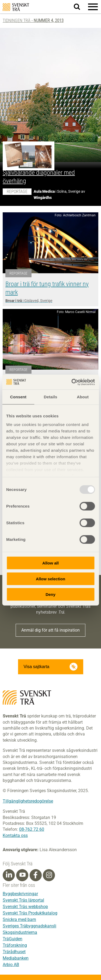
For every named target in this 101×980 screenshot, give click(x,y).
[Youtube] (22, 875)
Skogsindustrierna (20, 932)
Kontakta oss (15, 835)
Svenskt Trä (16, 7)
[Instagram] (49, 875)
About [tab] (83, 397)
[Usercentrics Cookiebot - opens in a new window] (72, 382)
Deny (50, 594)
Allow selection (50, 579)
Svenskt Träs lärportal (23, 900)
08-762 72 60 (32, 829)
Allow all (50, 563)
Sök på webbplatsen (80, 7)
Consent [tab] (18, 397)
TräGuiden (13, 939)
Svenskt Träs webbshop (25, 907)
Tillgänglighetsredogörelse (28, 801)
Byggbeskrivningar (20, 894)
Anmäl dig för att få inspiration (50, 630)
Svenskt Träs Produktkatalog (30, 913)
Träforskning (15, 945)
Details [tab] (51, 397)
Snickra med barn (19, 919)
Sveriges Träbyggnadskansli (29, 926)
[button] (93, 7)
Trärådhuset (14, 952)
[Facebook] (36, 875)
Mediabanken (16, 958)
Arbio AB (11, 965)
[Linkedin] (9, 875)
